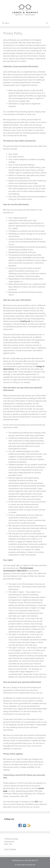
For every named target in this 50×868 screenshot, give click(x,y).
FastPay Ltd (25, 321)
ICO (36, 802)
